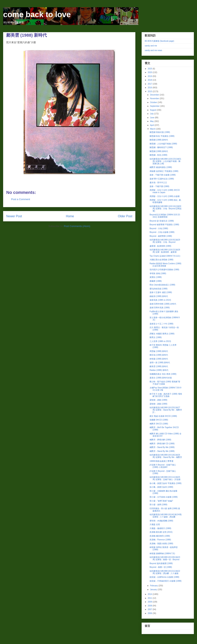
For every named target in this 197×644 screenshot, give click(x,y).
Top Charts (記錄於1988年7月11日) (165, 256)
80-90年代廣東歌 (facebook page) (159, 41)
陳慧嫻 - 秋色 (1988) (158, 155)
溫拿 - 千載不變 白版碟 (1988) (163, 175)
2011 (150, 598)
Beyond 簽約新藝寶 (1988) (161, 563)
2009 (150, 602)
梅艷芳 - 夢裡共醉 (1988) (160, 440)
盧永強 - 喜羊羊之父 (158, 182)
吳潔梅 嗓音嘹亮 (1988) (160, 536)
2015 (150, 91)
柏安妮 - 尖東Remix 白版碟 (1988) (164, 577)
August (153, 110)
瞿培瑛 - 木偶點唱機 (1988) (161, 521)
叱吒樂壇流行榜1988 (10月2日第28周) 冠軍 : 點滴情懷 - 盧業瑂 (165, 251)
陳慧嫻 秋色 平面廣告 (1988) (162, 136)
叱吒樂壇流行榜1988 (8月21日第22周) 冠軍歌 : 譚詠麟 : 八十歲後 (165, 572)
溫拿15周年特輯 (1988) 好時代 (163, 304)
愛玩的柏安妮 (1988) (159, 289)
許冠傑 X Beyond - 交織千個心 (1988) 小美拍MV (163, 466)
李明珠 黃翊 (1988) (158, 273)
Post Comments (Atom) (77, 226)
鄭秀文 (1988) (156, 337)
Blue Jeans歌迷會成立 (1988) (162, 285)
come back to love (37, 14)
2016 (150, 88)
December (155, 95)
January (154, 590)
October (154, 102)
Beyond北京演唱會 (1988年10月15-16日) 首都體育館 (165, 216)
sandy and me (151, 46)
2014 (150, 594)
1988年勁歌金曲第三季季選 (162, 461)
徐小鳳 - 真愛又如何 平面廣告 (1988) (165, 483)
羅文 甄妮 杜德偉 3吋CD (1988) (163, 416)
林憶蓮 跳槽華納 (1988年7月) (162, 553)
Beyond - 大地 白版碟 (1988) (162, 232)
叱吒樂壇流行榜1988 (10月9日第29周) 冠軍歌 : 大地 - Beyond (165, 241)
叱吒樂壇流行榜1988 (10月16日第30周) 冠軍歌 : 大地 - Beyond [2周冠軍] (165, 209)
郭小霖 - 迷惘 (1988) (158, 505)
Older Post (125, 216)
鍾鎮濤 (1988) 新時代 (159, 296)
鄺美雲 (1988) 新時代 (159, 366)
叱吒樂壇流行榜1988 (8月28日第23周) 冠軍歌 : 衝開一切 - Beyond (165, 558)
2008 (150, 606)
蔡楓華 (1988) (156, 281)
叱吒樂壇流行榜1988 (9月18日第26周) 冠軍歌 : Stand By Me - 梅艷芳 (166, 456)
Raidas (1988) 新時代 (159, 370)
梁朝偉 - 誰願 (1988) (158, 400)
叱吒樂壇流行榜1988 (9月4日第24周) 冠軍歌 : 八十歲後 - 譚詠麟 (166, 516)
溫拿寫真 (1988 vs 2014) (160, 300)
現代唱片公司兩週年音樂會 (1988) (164, 270)
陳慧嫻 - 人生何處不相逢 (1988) (163, 144)
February (154, 586)
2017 (150, 84)
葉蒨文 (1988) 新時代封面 (161, 378)
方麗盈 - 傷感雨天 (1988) (160, 528)
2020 (150, 72)
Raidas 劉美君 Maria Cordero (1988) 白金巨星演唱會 (165, 265)
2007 (150, 609)
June (152, 118)
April (152, 125)
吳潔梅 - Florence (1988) (160, 540)
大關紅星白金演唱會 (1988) (162, 260)
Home (70, 216)
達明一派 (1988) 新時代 (160, 363)
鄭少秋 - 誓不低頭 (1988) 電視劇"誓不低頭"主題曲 (165, 383)
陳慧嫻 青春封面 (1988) (160, 132)
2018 (150, 80)
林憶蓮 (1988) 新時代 (159, 359)
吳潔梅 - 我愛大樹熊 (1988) (161, 544)
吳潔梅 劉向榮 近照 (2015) (161, 532)
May (152, 121)
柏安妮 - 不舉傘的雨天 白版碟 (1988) (165, 581)
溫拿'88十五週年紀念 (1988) (162, 179)
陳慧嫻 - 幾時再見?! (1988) (161, 147)
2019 (150, 76)
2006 (150, 613)
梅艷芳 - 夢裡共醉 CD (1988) (162, 444)
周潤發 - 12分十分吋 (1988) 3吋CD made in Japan (165, 191)
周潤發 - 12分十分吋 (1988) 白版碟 (165, 196)
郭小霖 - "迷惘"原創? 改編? (161, 501)
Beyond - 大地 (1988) (159, 228)
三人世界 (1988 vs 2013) (160, 341)
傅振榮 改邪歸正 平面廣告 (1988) (164, 171)
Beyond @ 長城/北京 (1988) (162, 221)
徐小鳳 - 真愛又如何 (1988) (161, 487)
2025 (150, 69)
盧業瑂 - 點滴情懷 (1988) (160, 246)
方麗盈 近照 (155, 524)
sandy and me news (153, 50)
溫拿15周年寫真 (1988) (160, 308)
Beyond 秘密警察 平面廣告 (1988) (164, 225)
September (155, 106)
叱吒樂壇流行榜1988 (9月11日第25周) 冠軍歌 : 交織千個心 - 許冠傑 (165, 478)
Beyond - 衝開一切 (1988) (161, 567)
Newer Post (14, 216)
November (155, 98)
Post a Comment (21, 199)
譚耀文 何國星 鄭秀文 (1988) (162, 334)
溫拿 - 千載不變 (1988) (159, 186)
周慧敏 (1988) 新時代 (159, 351)
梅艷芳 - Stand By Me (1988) (162, 447)
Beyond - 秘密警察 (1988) (161, 236)
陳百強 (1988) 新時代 (159, 355)
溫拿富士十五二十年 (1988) (162, 324)
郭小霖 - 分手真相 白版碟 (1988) (164, 497)
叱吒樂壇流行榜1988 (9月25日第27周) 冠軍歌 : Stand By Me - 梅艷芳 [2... (166, 410)
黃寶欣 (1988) (156, 277)
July (152, 114)
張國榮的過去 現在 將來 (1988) (163, 374)
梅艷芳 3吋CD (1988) (159, 424)
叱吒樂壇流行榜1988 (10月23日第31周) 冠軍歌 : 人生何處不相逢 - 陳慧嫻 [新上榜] (165, 161)
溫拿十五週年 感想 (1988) (161, 292)
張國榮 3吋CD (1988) (159, 420)
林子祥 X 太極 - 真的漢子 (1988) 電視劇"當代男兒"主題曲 (166, 395)
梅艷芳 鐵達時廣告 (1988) (161, 167)
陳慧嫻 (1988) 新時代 (159, 140)
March (153, 129)
